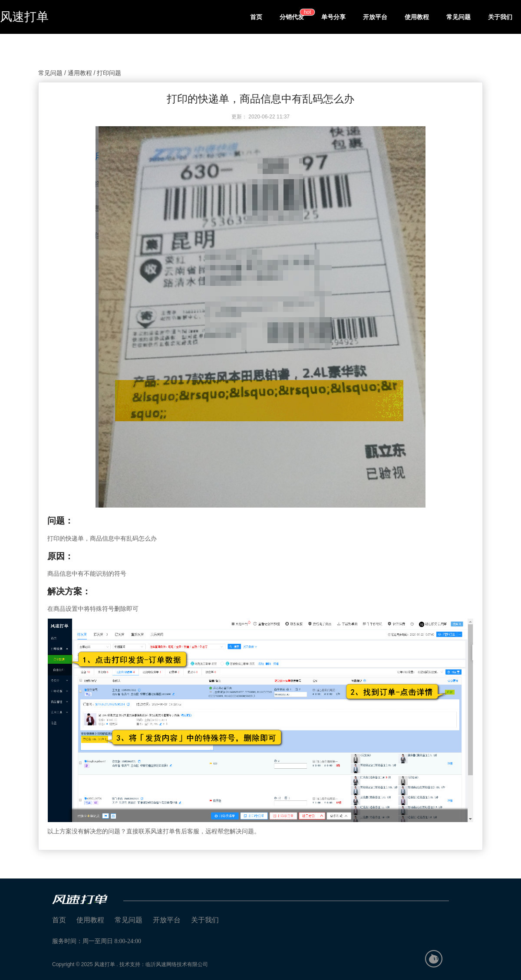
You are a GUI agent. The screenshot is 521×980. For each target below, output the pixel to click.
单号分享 (333, 17)
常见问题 (458, 17)
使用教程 (417, 17)
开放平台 (375, 17)
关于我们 (500, 17)
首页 (256, 17)
